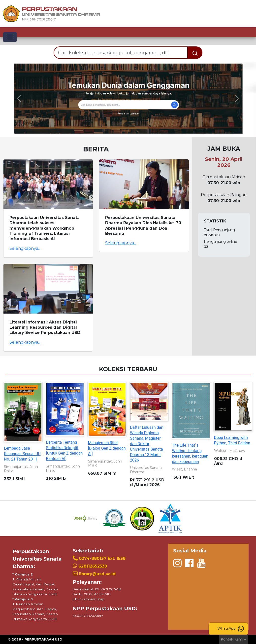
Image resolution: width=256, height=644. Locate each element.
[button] (19, 99)
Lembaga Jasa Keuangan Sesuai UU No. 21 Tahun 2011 (22, 454)
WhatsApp (231, 629)
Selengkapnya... (25, 248)
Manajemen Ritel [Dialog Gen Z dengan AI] (107, 448)
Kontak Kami (232, 639)
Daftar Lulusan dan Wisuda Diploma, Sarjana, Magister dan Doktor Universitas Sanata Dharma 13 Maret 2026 (147, 444)
